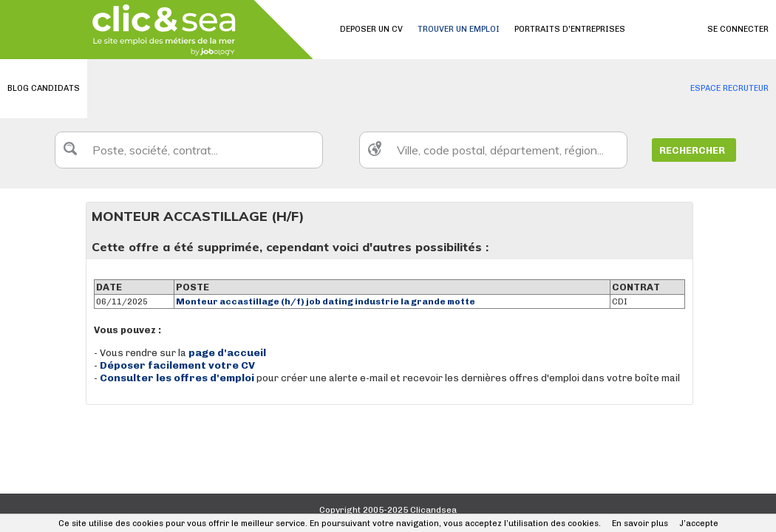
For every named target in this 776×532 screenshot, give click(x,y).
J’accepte (699, 524)
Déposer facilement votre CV (177, 365)
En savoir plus (640, 524)
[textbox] (189, 150)
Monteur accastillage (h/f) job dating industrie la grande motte (326, 301)
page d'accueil (227, 353)
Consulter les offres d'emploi (178, 378)
